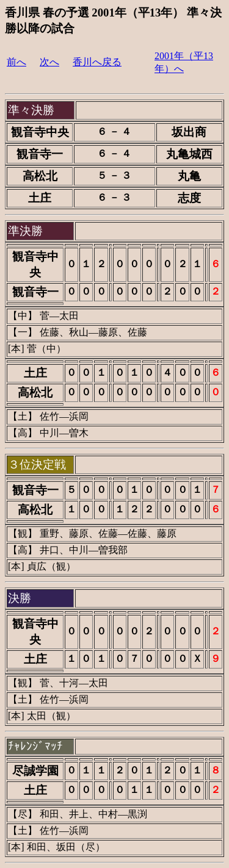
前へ (16, 62)
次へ (49, 62)
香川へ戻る (97, 62)
